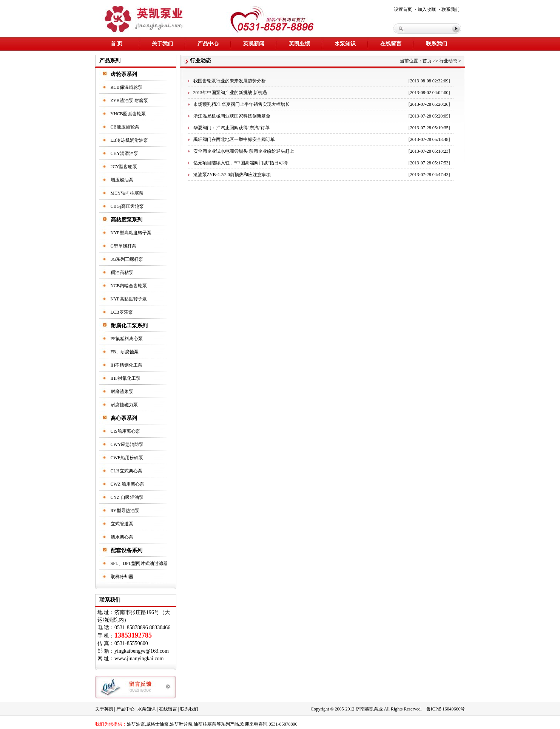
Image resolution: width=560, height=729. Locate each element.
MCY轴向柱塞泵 (127, 193)
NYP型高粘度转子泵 (131, 233)
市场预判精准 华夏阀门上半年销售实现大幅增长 (241, 104)
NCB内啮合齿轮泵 (129, 286)
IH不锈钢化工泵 (127, 365)
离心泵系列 (124, 418)
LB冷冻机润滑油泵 (129, 140)
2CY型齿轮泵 (124, 167)
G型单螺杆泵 (124, 246)
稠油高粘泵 (122, 272)
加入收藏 (427, 9)
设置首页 (403, 9)
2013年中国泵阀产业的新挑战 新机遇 (230, 93)
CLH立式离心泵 (127, 471)
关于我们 (162, 44)
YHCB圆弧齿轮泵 (128, 114)
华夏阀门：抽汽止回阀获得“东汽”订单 (232, 128)
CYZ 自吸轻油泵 (127, 497)
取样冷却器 (122, 577)
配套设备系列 (127, 550)
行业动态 (448, 61)
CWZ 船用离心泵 (128, 484)
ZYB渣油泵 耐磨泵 (129, 101)
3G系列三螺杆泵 (127, 259)
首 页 (117, 44)
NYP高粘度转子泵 (129, 299)
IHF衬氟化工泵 (126, 378)
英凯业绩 (299, 44)
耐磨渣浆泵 (122, 392)
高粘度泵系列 (127, 220)
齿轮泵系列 (124, 74)
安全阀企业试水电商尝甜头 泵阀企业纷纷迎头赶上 (244, 151)
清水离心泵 (122, 537)
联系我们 (450, 9)
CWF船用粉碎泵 (127, 458)
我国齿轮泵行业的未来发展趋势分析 (230, 81)
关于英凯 (104, 709)
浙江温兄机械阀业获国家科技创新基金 (232, 116)
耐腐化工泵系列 (129, 326)
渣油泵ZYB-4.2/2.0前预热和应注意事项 (232, 175)
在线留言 (391, 44)
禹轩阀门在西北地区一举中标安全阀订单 (234, 139)
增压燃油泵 (122, 180)
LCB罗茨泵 (122, 312)
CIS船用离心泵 (126, 431)
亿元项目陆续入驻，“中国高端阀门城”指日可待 (241, 163)
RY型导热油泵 (125, 511)
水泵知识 (345, 44)
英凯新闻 (254, 44)
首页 (427, 61)
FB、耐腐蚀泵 (125, 352)
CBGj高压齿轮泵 (127, 206)
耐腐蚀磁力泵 (124, 405)
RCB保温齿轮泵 (127, 87)
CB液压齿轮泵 (125, 127)
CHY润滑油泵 (124, 153)
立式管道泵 (122, 524)
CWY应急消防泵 (127, 444)
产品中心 (208, 44)
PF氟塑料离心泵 (127, 339)
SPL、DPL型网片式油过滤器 (139, 563)
